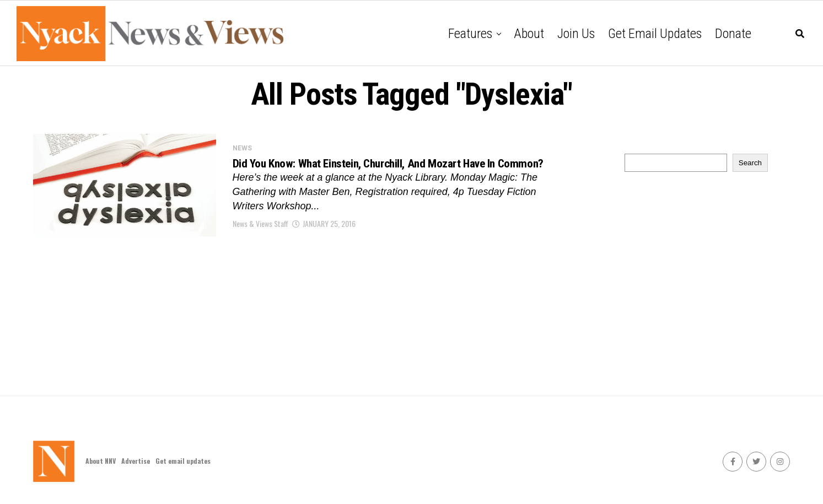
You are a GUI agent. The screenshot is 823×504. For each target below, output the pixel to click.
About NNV (101, 461)
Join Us (576, 34)
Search (750, 163)
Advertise (136, 461)
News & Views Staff (260, 237)
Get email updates (655, 34)
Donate (733, 34)
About (529, 34)
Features (470, 34)
